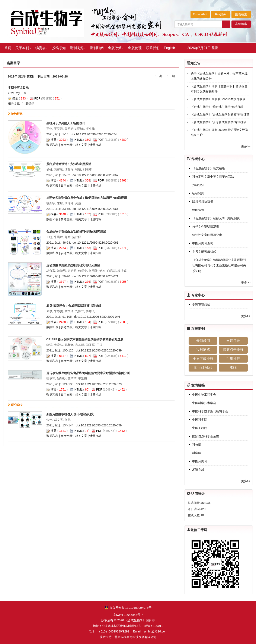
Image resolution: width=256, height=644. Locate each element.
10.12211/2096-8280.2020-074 (96, 134)
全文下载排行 (203, 359)
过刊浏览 (203, 350)
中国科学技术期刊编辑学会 (210, 411)
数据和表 (52, 145)
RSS (233, 368)
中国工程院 (200, 428)
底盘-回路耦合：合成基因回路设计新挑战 (74, 306)
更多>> (246, 146)
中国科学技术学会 (204, 403)
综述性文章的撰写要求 (207, 235)
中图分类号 (200, 461)
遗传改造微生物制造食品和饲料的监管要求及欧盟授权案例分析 (88, 373)
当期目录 (233, 341)
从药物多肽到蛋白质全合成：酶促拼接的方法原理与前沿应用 (87, 198)
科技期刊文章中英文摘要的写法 (213, 177)
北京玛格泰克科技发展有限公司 (135, 637)
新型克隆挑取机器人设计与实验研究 (70, 414)
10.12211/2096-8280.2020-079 (101, 384)
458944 (206, 503)
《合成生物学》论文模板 (209, 168)
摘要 (15, 98)
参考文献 (67, 145)
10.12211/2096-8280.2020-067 (98, 175)
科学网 (197, 453)
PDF (37, 98)
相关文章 (14, 104)
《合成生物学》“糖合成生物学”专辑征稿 (217, 107)
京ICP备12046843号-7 (128, 615)
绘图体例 (198, 210)
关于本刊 (23, 48)
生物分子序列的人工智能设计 (66, 123)
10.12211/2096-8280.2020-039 (101, 350)
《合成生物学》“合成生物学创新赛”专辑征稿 (220, 114)
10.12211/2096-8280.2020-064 (98, 209)
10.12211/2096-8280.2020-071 (98, 276)
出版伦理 (135, 48)
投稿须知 (59, 48)
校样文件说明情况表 (206, 227)
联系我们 (153, 48)
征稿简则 (198, 193)
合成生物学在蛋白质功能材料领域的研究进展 (76, 231)
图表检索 (241, 14)
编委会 (42, 48)
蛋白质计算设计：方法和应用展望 (69, 164)
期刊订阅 (97, 48)
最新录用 (203, 341)
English (169, 48)
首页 (8, 48)
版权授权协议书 (203, 202)
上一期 (158, 76)
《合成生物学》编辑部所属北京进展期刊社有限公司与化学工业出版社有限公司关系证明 (219, 265)
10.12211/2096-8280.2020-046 (99, 317)
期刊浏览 (78, 48)
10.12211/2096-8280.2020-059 (101, 425)
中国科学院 (200, 420)
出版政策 (116, 48)
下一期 (170, 76)
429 (203, 509)
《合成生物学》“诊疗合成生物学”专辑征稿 (219, 122)
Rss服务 (221, 14)
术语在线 (198, 470)
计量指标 (28, 104)
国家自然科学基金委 (206, 436)
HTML (79, 140)
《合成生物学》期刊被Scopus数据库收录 (218, 99)
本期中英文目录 (18, 88)
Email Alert (200, 14)
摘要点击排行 (233, 350)
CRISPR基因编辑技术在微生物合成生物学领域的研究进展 (85, 339)
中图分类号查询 (203, 243)
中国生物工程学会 (204, 395)
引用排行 (233, 359)
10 (202, 515)
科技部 (197, 445)
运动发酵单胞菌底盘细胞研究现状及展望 (73, 265)
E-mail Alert (203, 368)
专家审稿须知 (201, 304)
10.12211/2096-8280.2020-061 (98, 243)
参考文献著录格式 (204, 252)
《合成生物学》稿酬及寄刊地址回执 (216, 218)
